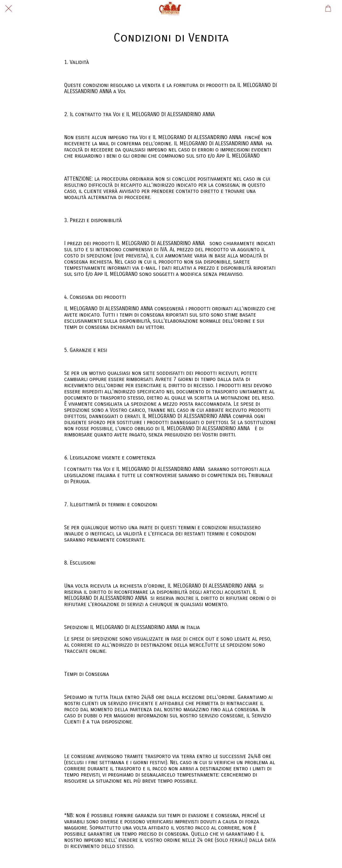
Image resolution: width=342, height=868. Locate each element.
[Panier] (328, 9)
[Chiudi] (9, 9)
